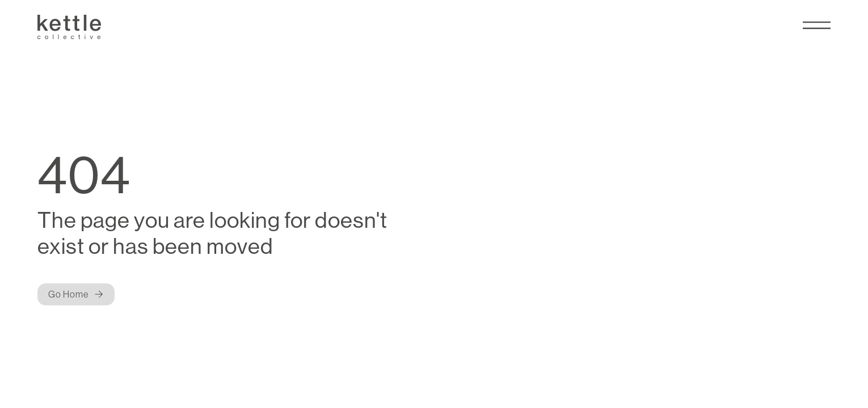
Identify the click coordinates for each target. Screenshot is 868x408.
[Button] (76, 294)
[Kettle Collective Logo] (69, 27)
